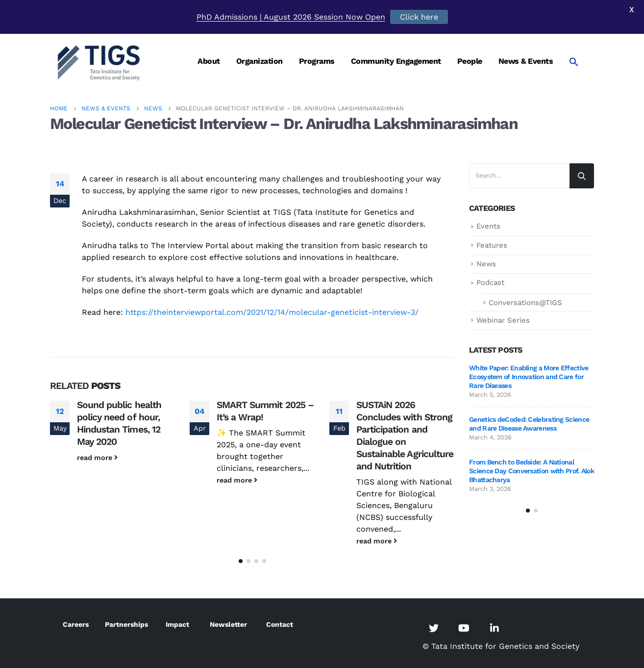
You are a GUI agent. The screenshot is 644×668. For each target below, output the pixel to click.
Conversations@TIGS (525, 303)
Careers (76, 624)
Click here (419, 17)
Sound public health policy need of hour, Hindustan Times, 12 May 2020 (119, 423)
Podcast (490, 283)
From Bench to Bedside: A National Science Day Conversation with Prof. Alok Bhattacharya (532, 471)
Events (488, 226)
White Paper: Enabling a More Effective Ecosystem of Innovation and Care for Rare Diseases (529, 377)
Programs (317, 61)
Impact (177, 624)
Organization (260, 61)
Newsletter (228, 624)
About (209, 61)
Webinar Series (503, 320)
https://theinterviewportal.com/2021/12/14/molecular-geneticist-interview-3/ (272, 312)
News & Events (526, 61)
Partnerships (126, 624)
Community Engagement (396, 61)
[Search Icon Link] (574, 62)
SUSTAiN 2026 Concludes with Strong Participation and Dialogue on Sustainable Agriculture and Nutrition (405, 436)
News (486, 264)
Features (492, 245)
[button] (241, 561)
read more (97, 458)
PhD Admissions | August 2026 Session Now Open (291, 17)
